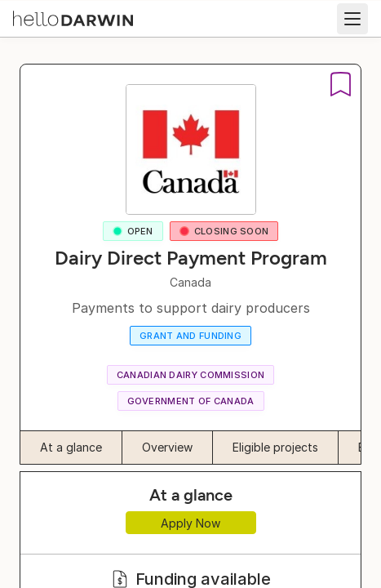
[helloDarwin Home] (73, 17)
